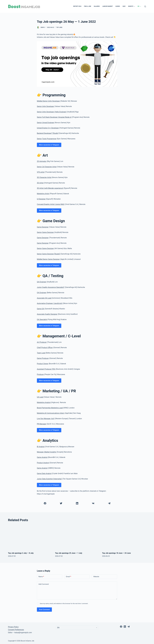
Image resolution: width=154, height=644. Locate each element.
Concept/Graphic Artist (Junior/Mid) (51, 204)
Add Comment (44, 584)
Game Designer (43, 227)
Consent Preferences (16, 630)
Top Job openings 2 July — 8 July (21, 553)
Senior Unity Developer (45, 106)
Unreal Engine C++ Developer (48, 128)
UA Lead (40, 397)
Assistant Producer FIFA (46, 369)
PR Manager (42, 424)
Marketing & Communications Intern (51, 413)
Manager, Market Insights (47, 452)
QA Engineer (42, 282)
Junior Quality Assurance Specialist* (51, 287)
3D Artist (40, 183)
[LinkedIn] (77, 503)
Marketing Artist (43, 194)
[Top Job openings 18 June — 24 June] (124, 537)
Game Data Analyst (44, 474)
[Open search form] (145, 6)
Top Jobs (59, 27)
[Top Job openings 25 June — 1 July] (77, 537)
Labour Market (108, 6)
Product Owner (43, 364)
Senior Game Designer (45, 232)
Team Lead (41, 353)
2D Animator (42, 161)
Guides (118, 6)
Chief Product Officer (45, 348)
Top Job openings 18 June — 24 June (116, 553)
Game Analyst (42, 457)
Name (41, 577)
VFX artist (41, 172)
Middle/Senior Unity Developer (48, 101)
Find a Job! (87, 6)
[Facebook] (45, 503)
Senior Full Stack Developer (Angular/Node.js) (54, 117)
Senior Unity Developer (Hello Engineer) (52, 112)
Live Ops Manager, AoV (46, 419)
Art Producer (42, 342)
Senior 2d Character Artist (47, 167)
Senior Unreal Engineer (46, 123)
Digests (132, 6)
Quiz (124, 6)
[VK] (93, 503)
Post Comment (44, 610)
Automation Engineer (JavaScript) (50, 303)
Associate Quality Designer (47, 314)
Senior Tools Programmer (47, 139)
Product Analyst (43, 463)
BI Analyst (41, 447)
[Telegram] (109, 503)
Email (69, 577)
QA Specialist (42, 319)
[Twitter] (61, 503)
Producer (40, 374)
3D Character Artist (44, 177)
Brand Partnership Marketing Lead (50, 408)
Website (96, 577)
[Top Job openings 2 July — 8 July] (30, 537)
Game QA (41, 309)
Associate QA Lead (44, 298)
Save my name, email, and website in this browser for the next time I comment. (64, 604)
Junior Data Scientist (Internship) (49, 479)
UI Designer (41, 199)
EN (140, 6)
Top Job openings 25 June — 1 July (69, 553)
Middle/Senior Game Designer (48, 259)
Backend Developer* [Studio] (48, 133)
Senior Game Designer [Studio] (48, 254)
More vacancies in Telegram (49, 145)
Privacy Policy (13, 627)
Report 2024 (77, 6)
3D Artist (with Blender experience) (50, 188)
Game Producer (43, 358)
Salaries (97, 6)
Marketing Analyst (44, 402)
